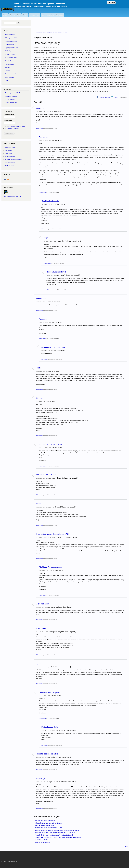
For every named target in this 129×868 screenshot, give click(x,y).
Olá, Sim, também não (50, 201)
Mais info (64, 6)
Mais (126, 846)
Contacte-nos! (9, 153)
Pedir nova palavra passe (12, 129)
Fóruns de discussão (11, 74)
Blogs (19, 15)
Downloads (8, 61)
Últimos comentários (48, 15)
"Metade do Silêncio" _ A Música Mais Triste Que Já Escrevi (54, 835)
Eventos (12, 15)
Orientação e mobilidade (12, 38)
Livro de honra (9, 150)
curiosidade (41, 299)
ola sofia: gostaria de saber (47, 754)
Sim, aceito (111, 2)
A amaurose (44, 137)
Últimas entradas (34, 15)
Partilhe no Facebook (103, 97)
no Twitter (115, 97)
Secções (7, 31)
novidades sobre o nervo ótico (53, 347)
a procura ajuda (43, 604)
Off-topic (7, 80)
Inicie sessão (40, 128)
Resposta (43, 319)
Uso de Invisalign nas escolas (45, 825)
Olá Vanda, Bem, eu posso (50, 692)
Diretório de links (10, 54)
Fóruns (25, 15)
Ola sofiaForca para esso (46, 475)
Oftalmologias (9, 51)
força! (46, 238)
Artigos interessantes (11, 41)
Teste (38, 368)
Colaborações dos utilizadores (14, 93)
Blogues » (50, 32)
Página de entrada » (41, 32)
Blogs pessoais (9, 77)
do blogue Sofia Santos (60, 32)
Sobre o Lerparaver (10, 156)
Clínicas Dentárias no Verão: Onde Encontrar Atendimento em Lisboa (57, 830)
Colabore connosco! (10, 147)
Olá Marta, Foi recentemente (50, 567)
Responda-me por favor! (56, 272)
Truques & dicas (10, 64)
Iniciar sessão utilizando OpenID (16, 127)
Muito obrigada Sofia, (50, 727)
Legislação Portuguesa (11, 48)
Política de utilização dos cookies (14, 160)
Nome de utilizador (9, 115)
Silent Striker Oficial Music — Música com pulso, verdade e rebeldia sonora (59, 837)
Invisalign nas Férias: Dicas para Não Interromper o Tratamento (55, 833)
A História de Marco (41, 840)
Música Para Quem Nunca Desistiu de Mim (49, 828)
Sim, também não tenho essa (51, 444)
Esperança (41, 778)
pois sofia (40, 108)
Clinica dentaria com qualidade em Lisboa (48, 823)
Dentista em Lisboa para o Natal (45, 821)
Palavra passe (8, 120)
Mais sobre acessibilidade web (12, 197)
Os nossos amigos (10, 44)
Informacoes (41, 628)
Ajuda (39, 664)
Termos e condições (10, 163)
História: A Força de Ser (43, 842)
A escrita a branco (10, 35)
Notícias (5, 15)
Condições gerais (9, 166)
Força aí (40, 398)
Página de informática (11, 58)
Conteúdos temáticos (11, 96)
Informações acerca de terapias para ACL (53, 534)
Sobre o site (60, 15)
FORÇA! (40, 504)
